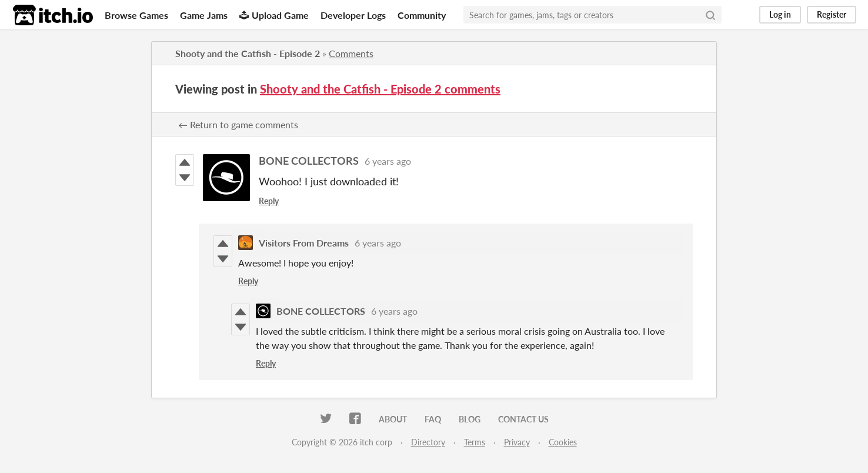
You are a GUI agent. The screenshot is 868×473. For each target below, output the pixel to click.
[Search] (710, 15)
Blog (470, 419)
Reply (269, 201)
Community (422, 15)
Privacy (517, 442)
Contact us (523, 419)
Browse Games (136, 15)
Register (832, 14)
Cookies (563, 442)
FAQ (433, 419)
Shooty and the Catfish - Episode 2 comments (380, 89)
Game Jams (204, 15)
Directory (428, 442)
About (393, 419)
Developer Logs (353, 15)
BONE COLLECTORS (309, 161)
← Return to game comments (238, 124)
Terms (475, 442)
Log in (780, 14)
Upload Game (274, 15)
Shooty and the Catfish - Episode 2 (248, 53)
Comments (351, 53)
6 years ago (388, 161)
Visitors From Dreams (304, 243)
